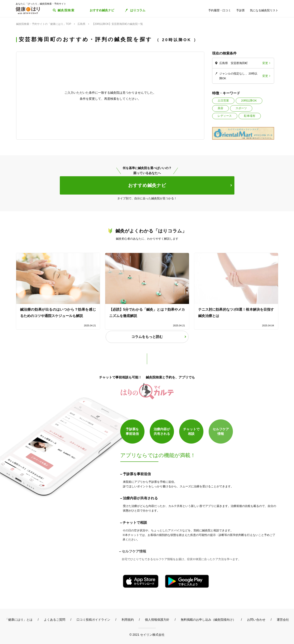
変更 (265, 63)
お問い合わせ (256, 620)
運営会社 (283, 620)
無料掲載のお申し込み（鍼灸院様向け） (208, 620)
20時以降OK (249, 101)
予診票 (240, 10)
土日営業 (223, 101)
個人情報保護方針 (157, 620)
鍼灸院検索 (66, 10)
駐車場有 (250, 116)
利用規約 (128, 620)
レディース (225, 116)
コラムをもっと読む (147, 337)
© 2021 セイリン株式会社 (147, 635)
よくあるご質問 (55, 620)
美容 (220, 108)
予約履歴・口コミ (220, 10)
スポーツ (241, 108)
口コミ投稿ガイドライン (93, 620)
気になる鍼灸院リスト (264, 10)
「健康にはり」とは (19, 620)
